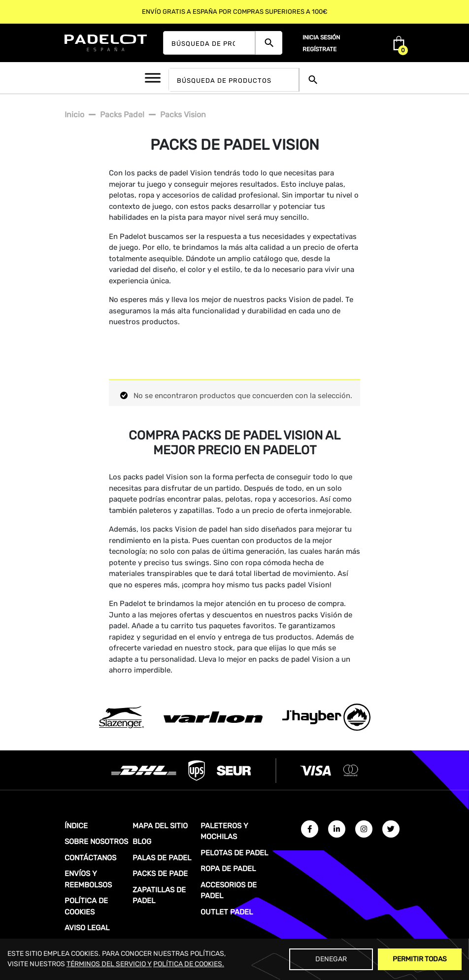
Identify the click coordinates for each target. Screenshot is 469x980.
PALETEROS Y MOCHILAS (224, 831)
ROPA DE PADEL (228, 869)
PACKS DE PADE (160, 874)
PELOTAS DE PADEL (234, 853)
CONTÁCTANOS (90, 858)
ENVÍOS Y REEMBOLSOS (88, 879)
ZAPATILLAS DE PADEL (159, 896)
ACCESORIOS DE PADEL (229, 891)
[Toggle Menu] (153, 78)
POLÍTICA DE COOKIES (86, 906)
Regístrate (319, 49)
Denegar (331, 959)
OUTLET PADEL (227, 912)
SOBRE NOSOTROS (96, 842)
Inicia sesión (321, 37)
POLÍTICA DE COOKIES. (189, 964)
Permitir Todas (420, 959)
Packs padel (122, 115)
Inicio (74, 115)
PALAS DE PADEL (162, 858)
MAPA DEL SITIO (160, 826)
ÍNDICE (76, 826)
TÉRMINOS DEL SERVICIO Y (109, 964)
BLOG (142, 842)
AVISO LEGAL (87, 928)
